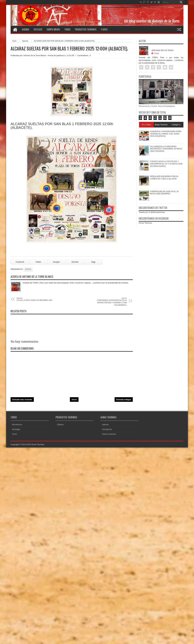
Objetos (60, 425)
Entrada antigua (124, 400)
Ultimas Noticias (109, 435)
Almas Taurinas (145, 223)
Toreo (67, 29)
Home (15, 29)
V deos (104, 29)
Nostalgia (16, 430)
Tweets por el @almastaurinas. (152, 212)
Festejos (38, 29)
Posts (155, 53)
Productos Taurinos (86, 29)
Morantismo (17, 425)
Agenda (26, 29)
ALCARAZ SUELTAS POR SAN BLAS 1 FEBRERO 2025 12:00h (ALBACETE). (69, 48)
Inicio (14, 41)
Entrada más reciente (22, 400)
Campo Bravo (53, 29)
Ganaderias (107, 430)
